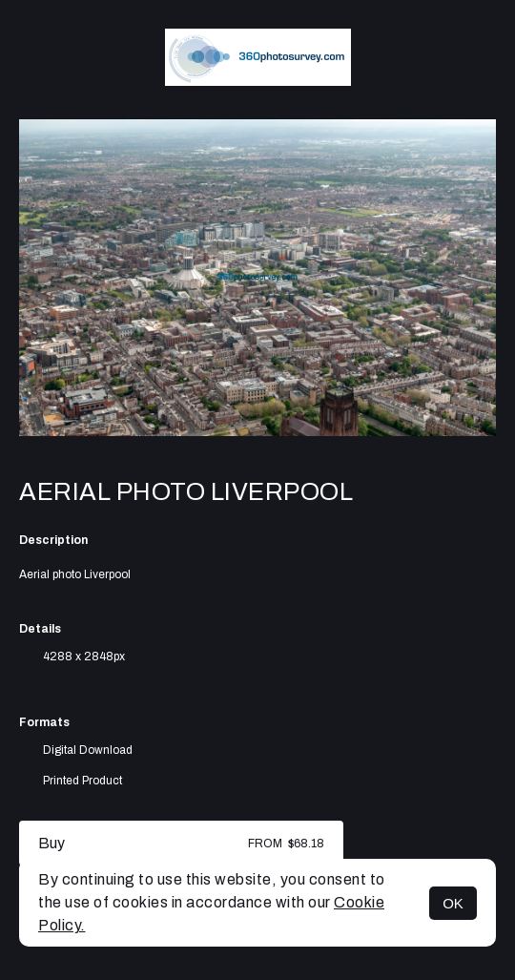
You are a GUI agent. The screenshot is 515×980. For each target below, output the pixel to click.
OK (453, 903)
